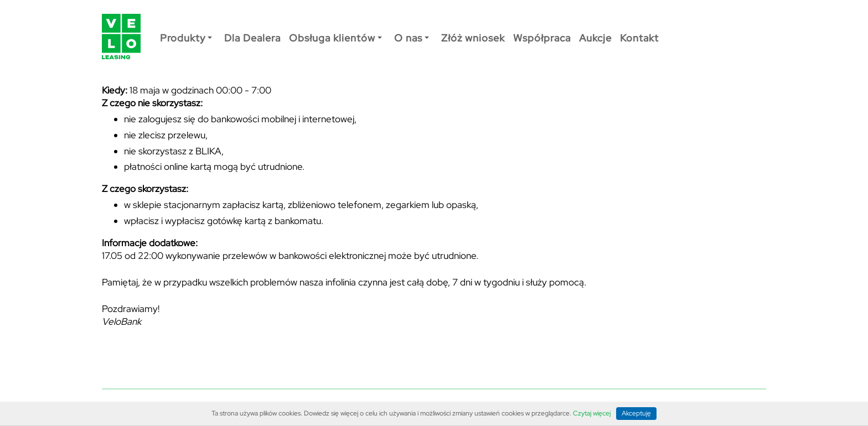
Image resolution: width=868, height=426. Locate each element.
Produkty (186, 38)
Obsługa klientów (335, 38)
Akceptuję (636, 413)
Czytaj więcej (592, 414)
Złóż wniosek (473, 38)
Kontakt (639, 38)
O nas (412, 38)
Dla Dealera (252, 38)
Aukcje (595, 38)
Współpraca (542, 38)
